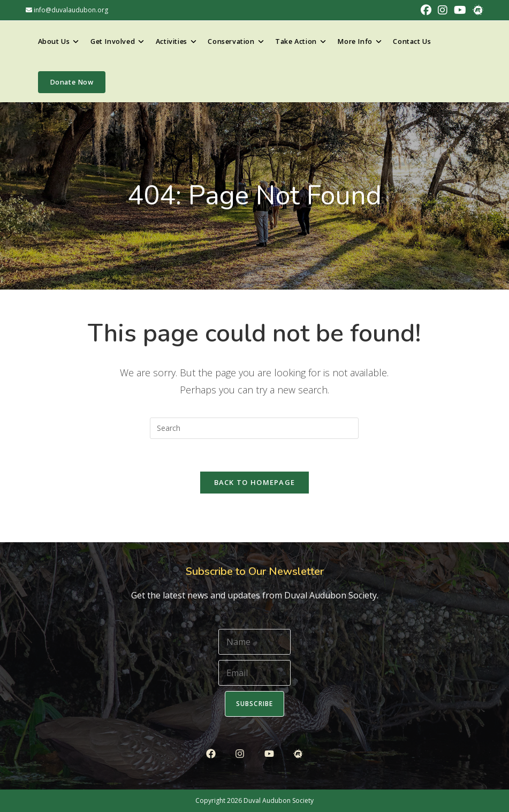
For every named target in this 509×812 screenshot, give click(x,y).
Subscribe (255, 704)
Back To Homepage (255, 482)
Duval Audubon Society (279, 800)
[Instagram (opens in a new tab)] (443, 10)
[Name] (255, 642)
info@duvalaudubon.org (67, 10)
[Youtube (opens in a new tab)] (460, 10)
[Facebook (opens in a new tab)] (426, 10)
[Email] (255, 673)
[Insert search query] (254, 428)
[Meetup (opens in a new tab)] (476, 10)
